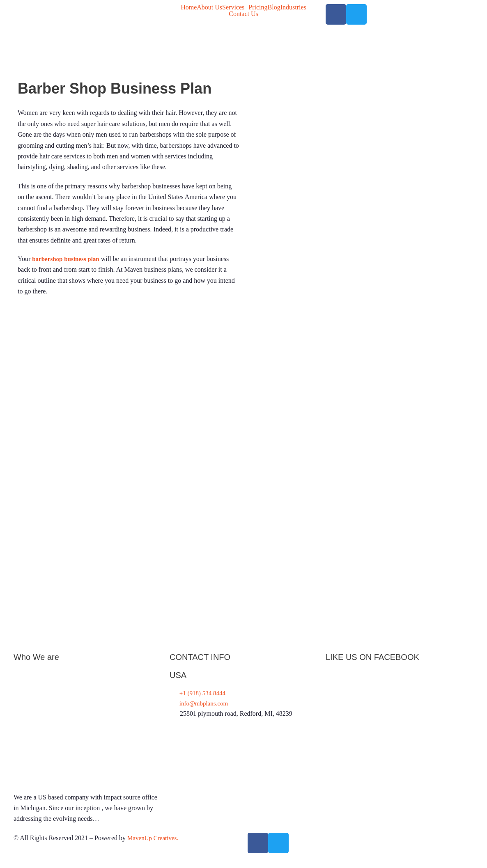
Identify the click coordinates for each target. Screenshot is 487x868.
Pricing (258, 7)
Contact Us (243, 14)
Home (189, 7)
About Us (209, 7)
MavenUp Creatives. (154, 849)
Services (233, 7)
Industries (293, 7)
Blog (274, 7)
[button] (235, 7)
